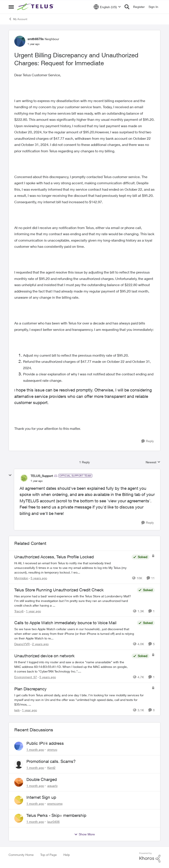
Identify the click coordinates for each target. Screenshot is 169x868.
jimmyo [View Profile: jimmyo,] (52, 750)
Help (67, 855)
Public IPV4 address (45, 743)
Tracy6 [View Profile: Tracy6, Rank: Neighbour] (19, 611)
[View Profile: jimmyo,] (19, 746)
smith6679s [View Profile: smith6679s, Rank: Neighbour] (36, 39)
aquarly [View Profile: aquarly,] (52, 785)
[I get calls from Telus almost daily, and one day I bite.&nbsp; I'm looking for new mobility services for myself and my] (82, 699)
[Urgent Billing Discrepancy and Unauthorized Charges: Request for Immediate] (37, 481)
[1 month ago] (35, 750)
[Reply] (148, 441)
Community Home (21, 855)
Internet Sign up (41, 797)
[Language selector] (107, 7)
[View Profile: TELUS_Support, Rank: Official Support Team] (24, 478)
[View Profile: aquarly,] (19, 782)
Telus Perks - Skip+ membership (56, 815)
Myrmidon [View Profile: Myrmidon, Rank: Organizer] (21, 578)
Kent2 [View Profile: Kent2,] (51, 768)
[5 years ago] (38, 578)
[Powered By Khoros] (150, 857)
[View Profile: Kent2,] (19, 764)
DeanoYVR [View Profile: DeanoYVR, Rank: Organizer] (22, 644)
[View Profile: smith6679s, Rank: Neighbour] (20, 41)
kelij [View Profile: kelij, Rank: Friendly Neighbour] (17, 710)
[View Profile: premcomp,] (19, 800)
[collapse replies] (10, 475)
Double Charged (42, 779)
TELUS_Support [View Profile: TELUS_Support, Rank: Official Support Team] (42, 476)
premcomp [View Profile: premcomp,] (55, 804)
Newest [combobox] (153, 462)
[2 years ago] (40, 644)
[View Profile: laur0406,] (19, 818)
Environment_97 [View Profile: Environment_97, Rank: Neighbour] (26, 677)
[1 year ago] (33, 611)
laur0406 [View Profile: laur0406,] (53, 822)
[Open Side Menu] (11, 7)
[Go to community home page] (36, 7)
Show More (84, 834)
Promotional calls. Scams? (51, 761)
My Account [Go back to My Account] (18, 19)
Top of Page (49, 855)
